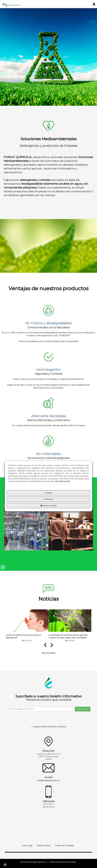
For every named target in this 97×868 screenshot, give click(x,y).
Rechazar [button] (48, 499)
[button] (14, 5)
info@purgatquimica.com (48, 780)
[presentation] (45, 645)
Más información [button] (63, 481)
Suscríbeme (83, 709)
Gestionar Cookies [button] (48, 506)
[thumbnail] (26, 528)
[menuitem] (27, 846)
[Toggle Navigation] (94, 4)
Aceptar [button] (49, 493)
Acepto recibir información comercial (48, 727)
